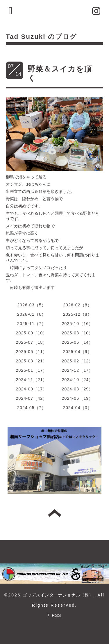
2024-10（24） (77, 380)
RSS (56, 615)
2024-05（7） (32, 408)
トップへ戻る (54, 513)
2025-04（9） (77, 352)
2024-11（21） (31, 380)
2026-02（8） (77, 305)
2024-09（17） (31, 389)
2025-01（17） (31, 370)
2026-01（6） (32, 314)
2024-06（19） (77, 398)
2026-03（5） (32, 305)
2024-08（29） (77, 389)
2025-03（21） (31, 361)
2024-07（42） (31, 398)
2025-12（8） (77, 314)
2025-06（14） (77, 342)
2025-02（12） (77, 361)
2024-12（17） (77, 370)
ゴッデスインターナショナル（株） (58, 595)
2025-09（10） (31, 333)
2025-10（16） (77, 324)
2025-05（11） (31, 352)
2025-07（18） (31, 342)
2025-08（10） (77, 333)
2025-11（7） (32, 324)
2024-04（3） (77, 408)
